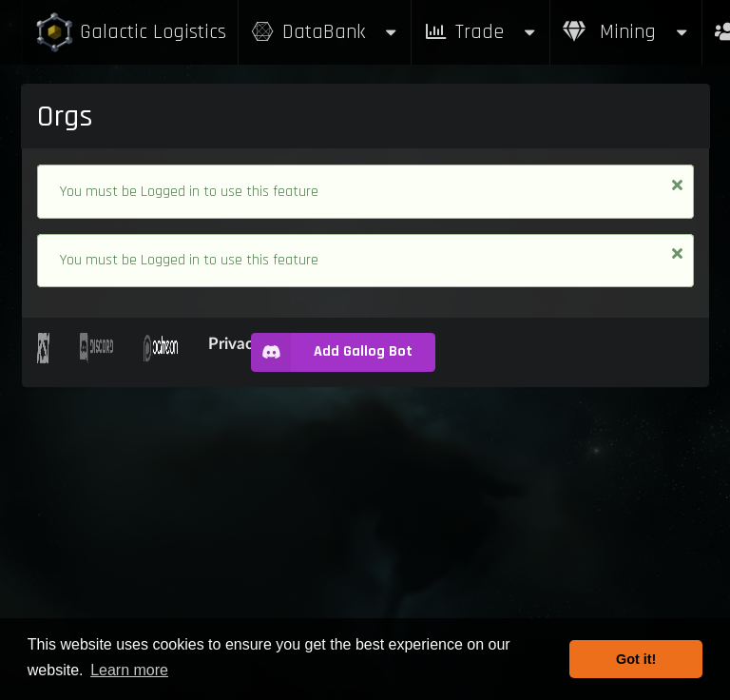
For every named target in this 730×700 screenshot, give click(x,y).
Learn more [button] (129, 670)
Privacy (235, 343)
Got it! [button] (636, 659)
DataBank (325, 32)
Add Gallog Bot (331, 352)
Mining (626, 32)
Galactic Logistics (130, 33)
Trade (481, 32)
